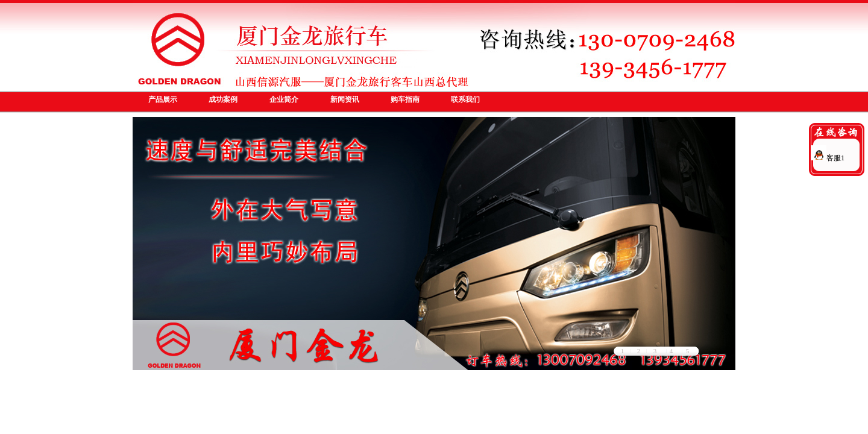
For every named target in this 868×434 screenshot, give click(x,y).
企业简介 (284, 99)
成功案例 (223, 99)
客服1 (828, 158)
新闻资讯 (345, 99)
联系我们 (465, 99)
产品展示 (163, 99)
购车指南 (405, 99)
